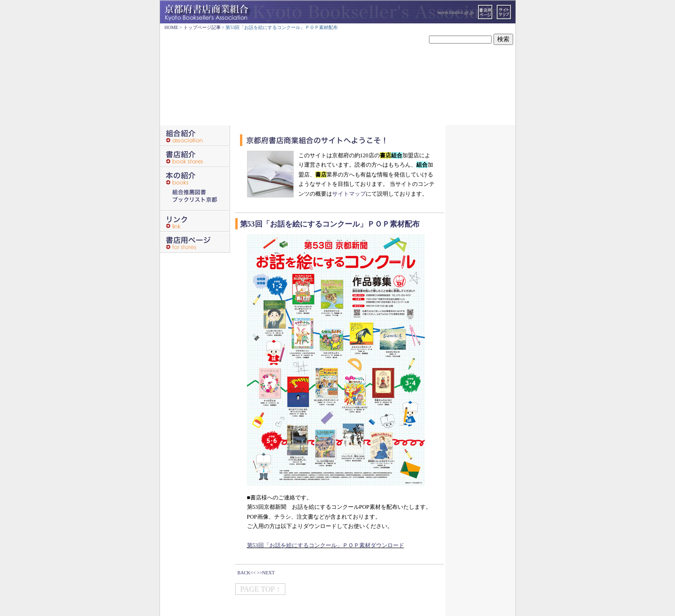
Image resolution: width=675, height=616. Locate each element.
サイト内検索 (410, 39)
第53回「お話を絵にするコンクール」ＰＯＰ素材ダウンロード (326, 545)
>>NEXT (266, 573)
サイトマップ (349, 194)
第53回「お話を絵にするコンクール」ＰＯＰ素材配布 (330, 224)
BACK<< (247, 573)
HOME (171, 27)
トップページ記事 (202, 27)
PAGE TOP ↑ (260, 589)
